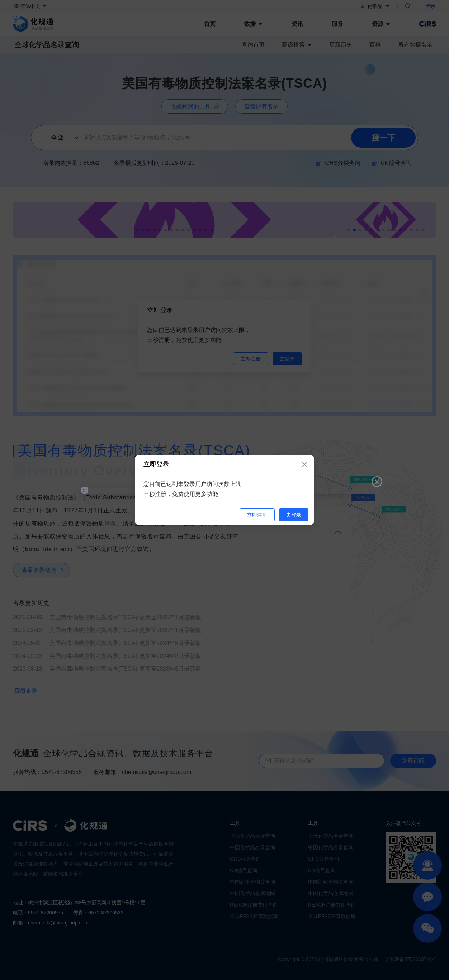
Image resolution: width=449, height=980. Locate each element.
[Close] (304, 465)
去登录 (294, 515)
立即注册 (257, 515)
